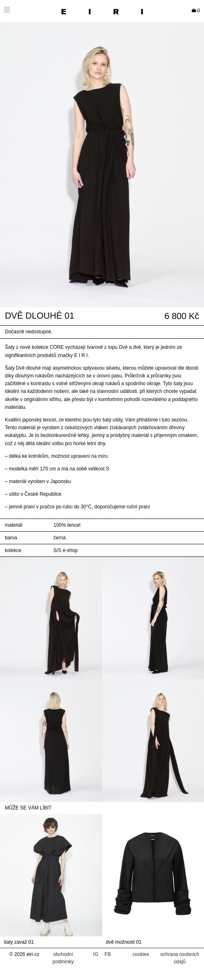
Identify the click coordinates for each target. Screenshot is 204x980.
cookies (141, 954)
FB (108, 954)
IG (97, 954)
